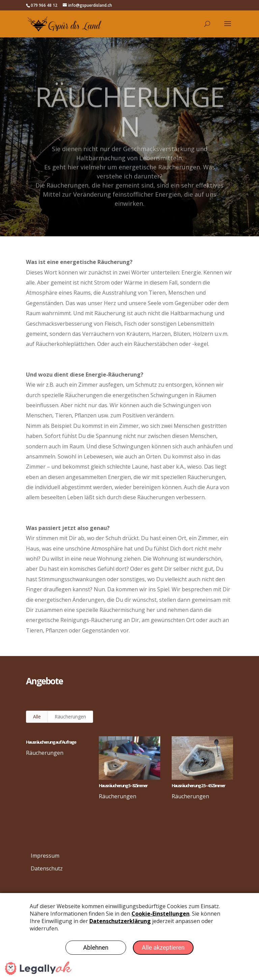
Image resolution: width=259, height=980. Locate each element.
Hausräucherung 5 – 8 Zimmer (123, 785)
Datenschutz (47, 868)
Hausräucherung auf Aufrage (51, 742)
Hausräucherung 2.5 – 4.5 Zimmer (198, 785)
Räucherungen (70, 717)
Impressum (45, 856)
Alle (37, 717)
